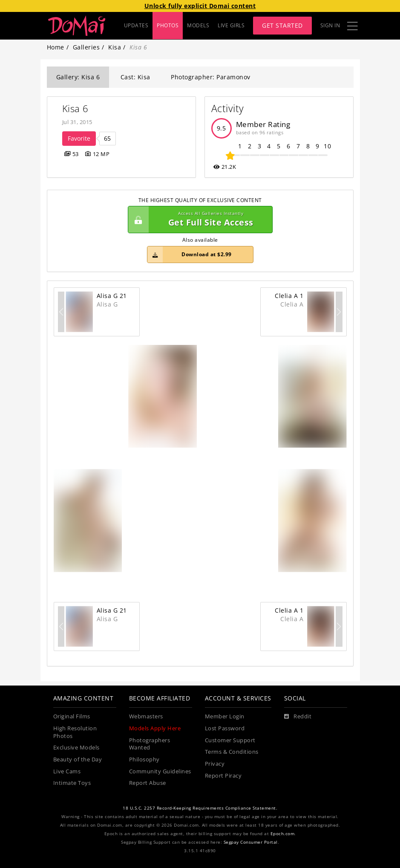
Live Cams (67, 771)
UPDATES (136, 25)
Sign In (330, 25)
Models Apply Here (155, 728)
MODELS (198, 25)
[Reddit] (298, 717)
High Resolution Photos (75, 732)
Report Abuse (148, 783)
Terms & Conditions (232, 752)
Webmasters (146, 716)
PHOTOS (168, 25)
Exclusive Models (76, 748)
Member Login (225, 716)
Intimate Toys (72, 783)
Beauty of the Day (78, 759)
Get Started (282, 25)
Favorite (79, 138)
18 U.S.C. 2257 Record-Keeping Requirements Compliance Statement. (200, 808)
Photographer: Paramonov (211, 77)
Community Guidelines (160, 771)
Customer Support (230, 740)
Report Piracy (223, 776)
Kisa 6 (75, 108)
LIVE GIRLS (231, 25)
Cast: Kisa (135, 77)
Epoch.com (283, 834)
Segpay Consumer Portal (251, 842)
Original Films (72, 716)
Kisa (115, 47)
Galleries (86, 47)
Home (56, 47)
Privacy (215, 764)
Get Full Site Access (198, 220)
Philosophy (144, 759)
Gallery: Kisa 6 (78, 77)
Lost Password (225, 728)
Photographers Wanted (150, 744)
